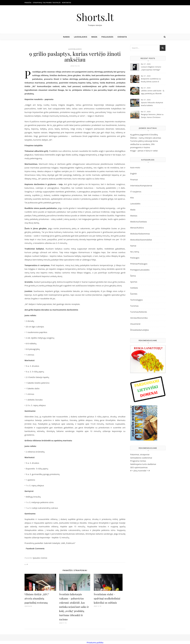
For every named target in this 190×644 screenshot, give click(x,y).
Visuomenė (135, 324)
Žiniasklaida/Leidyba (139, 330)
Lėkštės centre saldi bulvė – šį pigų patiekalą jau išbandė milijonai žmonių (153, 92)
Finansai (134, 179)
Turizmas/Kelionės (139, 312)
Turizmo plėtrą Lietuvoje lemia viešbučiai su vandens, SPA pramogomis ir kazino (144, 144)
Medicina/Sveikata (139, 222)
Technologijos (136, 300)
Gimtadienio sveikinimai (141, 458)
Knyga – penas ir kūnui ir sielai (144, 151)
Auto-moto (135, 167)
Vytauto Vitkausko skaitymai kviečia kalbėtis (152, 104)
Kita (132, 198)
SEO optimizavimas (139, 467)
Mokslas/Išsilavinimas (140, 234)
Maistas (134, 216)
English (133, 173)
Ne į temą (135, 252)
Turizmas (134, 306)
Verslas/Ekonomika (139, 318)
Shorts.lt (95, 17)
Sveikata (122, 37)
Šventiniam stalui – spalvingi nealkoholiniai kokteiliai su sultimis (107, 599)
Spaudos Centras (40, 558)
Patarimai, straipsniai (140, 454)
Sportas (134, 282)
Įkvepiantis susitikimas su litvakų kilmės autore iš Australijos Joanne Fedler (151, 80)
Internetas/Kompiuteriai (141, 186)
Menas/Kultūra (137, 228)
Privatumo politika (95, 642)
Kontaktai (67, 3)
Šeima (133, 276)
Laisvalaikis (81, 37)
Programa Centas (138, 461)
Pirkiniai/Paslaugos (139, 264)
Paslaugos (107, 37)
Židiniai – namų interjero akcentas (146, 138)
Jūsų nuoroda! (140, 471)
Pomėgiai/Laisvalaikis (140, 270)
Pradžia (28, 3)
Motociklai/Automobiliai (141, 240)
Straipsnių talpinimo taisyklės (47, 3)
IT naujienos (136, 192)
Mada (94, 37)
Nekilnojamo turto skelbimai (143, 464)
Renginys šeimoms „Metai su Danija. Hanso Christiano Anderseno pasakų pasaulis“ (152, 116)
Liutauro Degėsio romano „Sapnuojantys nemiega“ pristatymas (151, 69)
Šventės (134, 294)
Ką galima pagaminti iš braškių (144, 135)
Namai (67, 37)
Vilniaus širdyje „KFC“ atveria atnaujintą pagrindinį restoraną (37, 599)
